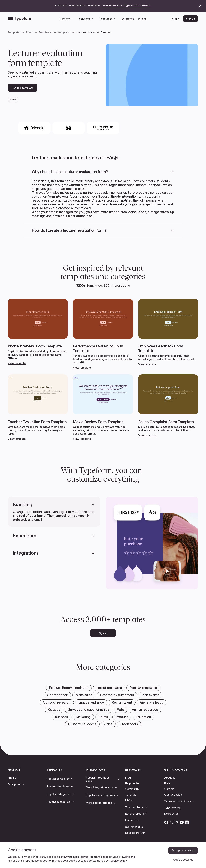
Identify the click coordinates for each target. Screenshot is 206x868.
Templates (14, 32)
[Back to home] (20, 19)
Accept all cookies (183, 850)
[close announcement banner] (200, 6)
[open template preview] (152, 75)
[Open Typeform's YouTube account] (182, 822)
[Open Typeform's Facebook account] (166, 822)
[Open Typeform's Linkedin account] (187, 822)
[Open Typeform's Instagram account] (177, 822)
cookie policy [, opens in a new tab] (119, 861)
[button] (67, 19)
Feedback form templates (55, 32)
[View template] (38, 332)
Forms (30, 32)
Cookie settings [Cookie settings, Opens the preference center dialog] (183, 860)
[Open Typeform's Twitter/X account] (171, 822)
